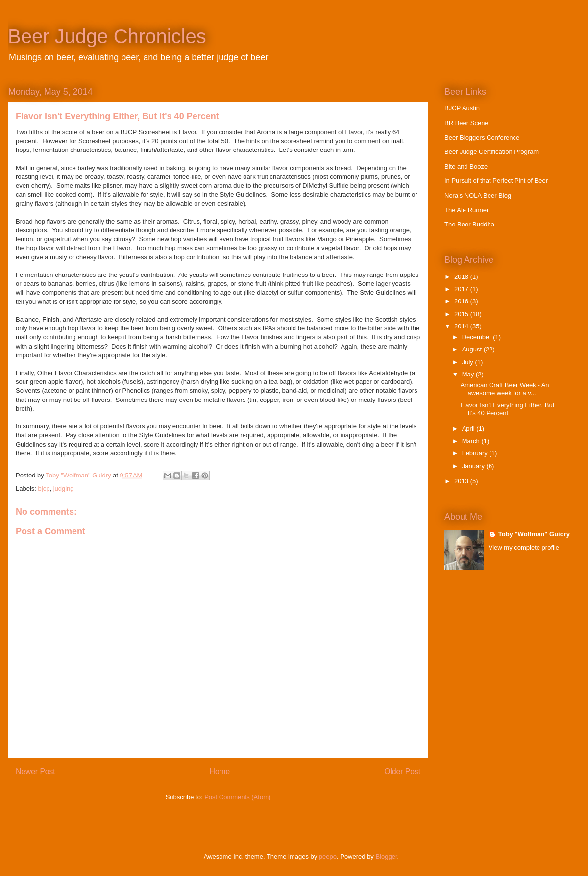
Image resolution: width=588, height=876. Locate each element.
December (478, 337)
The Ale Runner (466, 210)
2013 (462, 481)
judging (64, 488)
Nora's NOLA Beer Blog (478, 195)
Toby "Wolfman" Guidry (534, 534)
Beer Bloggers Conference (482, 138)
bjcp (44, 488)
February (476, 453)
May (469, 374)
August (473, 349)
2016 (462, 301)
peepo (328, 857)
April (469, 429)
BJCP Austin (462, 108)
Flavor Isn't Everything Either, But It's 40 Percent (507, 409)
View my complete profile (524, 547)
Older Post (402, 771)
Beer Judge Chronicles (107, 36)
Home (220, 771)
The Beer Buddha (469, 224)
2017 (462, 289)
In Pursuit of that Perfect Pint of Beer (496, 181)
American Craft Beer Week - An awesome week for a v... (504, 389)
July (469, 362)
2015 (462, 314)
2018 (462, 277)
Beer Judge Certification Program (491, 152)
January (474, 466)
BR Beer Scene (466, 123)
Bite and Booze (466, 166)
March (472, 441)
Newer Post (36, 771)
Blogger (387, 857)
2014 (462, 326)
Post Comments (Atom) (237, 797)
